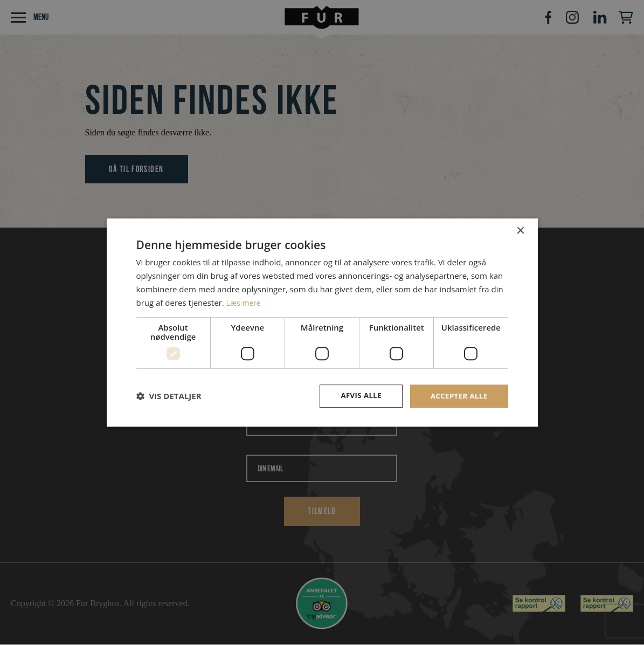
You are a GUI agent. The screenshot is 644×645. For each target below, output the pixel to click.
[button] (169, 396)
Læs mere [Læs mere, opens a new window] (245, 302)
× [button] (520, 231)
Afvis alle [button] (357, 396)
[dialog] (322, 322)
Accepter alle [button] (457, 396)
